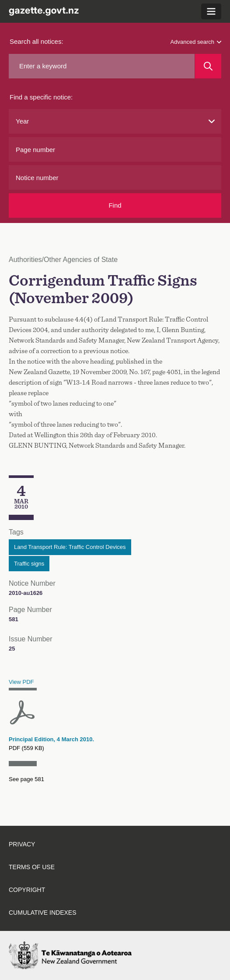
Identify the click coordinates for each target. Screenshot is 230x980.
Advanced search (196, 42)
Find (115, 205)
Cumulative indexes (43, 913)
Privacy (22, 844)
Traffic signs (29, 564)
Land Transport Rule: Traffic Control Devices (70, 547)
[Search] (208, 66)
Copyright (27, 890)
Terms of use (32, 867)
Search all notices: (37, 41)
